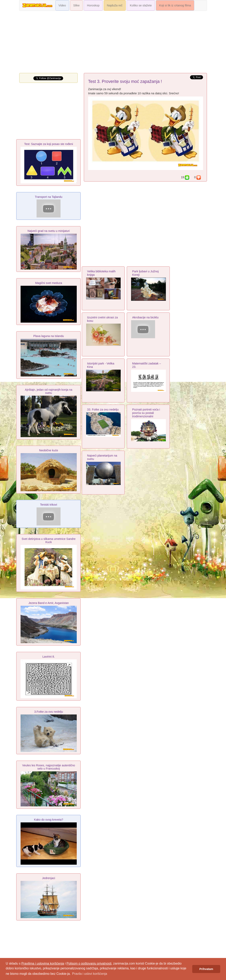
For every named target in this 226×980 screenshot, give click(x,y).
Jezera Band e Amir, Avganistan (49, 603)
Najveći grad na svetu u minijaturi (49, 231)
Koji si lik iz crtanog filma (175, 5)
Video (62, 5)
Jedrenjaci (49, 878)
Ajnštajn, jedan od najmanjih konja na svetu (49, 391)
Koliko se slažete (141, 5)
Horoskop (93, 5)
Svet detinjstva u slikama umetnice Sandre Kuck (49, 540)
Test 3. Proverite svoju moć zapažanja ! (125, 81)
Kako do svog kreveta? (49, 820)
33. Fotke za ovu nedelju (103, 410)
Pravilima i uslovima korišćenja (43, 963)
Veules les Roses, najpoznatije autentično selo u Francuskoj (49, 767)
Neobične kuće (49, 450)
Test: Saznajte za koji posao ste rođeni (49, 144)
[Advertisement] (113, 43)
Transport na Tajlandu (49, 197)
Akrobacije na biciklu (145, 317)
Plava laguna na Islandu (49, 336)
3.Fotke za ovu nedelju (49, 712)
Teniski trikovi (49, 505)
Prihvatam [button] (206, 969)
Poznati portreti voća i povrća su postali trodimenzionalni (146, 413)
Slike (77, 5)
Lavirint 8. (49, 657)
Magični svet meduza (49, 283)
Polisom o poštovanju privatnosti (89, 963)
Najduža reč (115, 5)
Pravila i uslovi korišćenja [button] (90, 974)
